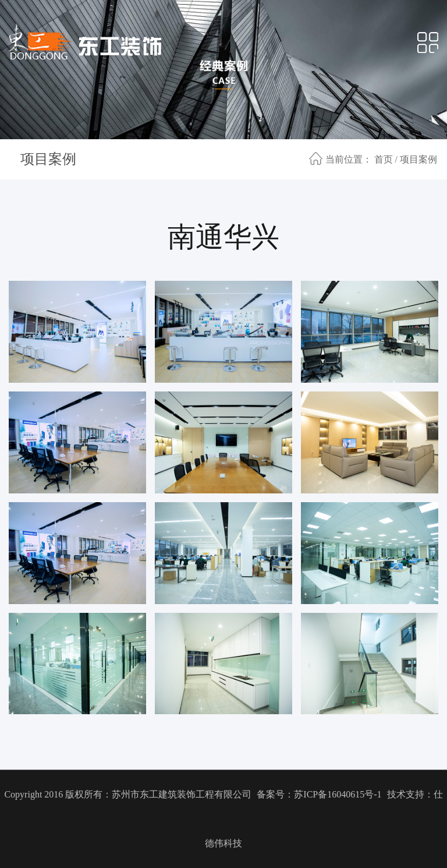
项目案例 (48, 159)
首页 (384, 159)
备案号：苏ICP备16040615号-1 (319, 794)
